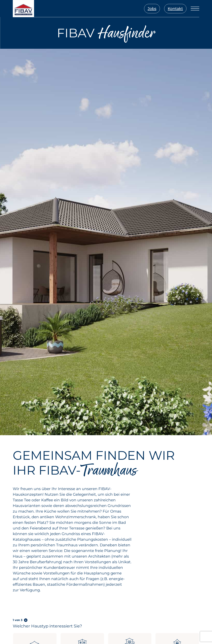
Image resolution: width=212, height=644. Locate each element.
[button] (7, 636)
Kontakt (175, 9)
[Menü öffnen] (195, 9)
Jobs (152, 9)
